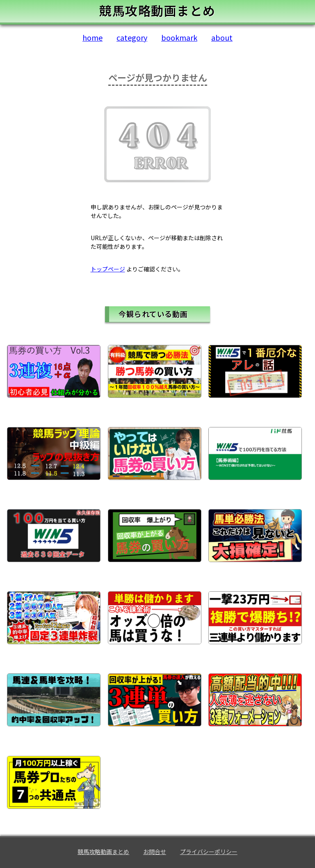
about (222, 37)
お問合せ (155, 852)
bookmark (179, 37)
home (92, 37)
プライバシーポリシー (209, 852)
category (132, 37)
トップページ (108, 269)
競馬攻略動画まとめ (103, 852)
